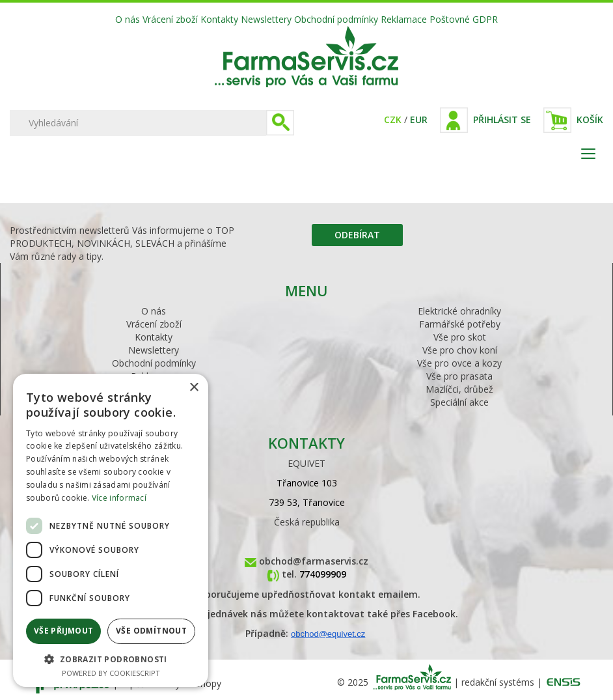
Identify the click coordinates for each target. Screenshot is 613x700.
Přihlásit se (502, 119)
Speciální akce (459, 402)
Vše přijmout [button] (64, 631)
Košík (590, 119)
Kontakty (219, 19)
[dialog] (111, 530)
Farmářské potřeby (460, 324)
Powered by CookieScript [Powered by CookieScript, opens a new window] (111, 673)
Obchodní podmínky (336, 19)
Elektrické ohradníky (459, 311)
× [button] (194, 388)
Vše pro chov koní (460, 350)
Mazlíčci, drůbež (459, 389)
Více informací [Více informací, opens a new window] (119, 498)
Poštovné (450, 19)
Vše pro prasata (459, 376)
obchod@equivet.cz (328, 634)
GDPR (485, 19)
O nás (128, 19)
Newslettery (266, 19)
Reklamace (404, 19)
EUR (419, 119)
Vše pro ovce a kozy (459, 363)
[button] (111, 659)
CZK (393, 119)
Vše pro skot (460, 337)
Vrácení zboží (170, 19)
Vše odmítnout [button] (151, 631)
